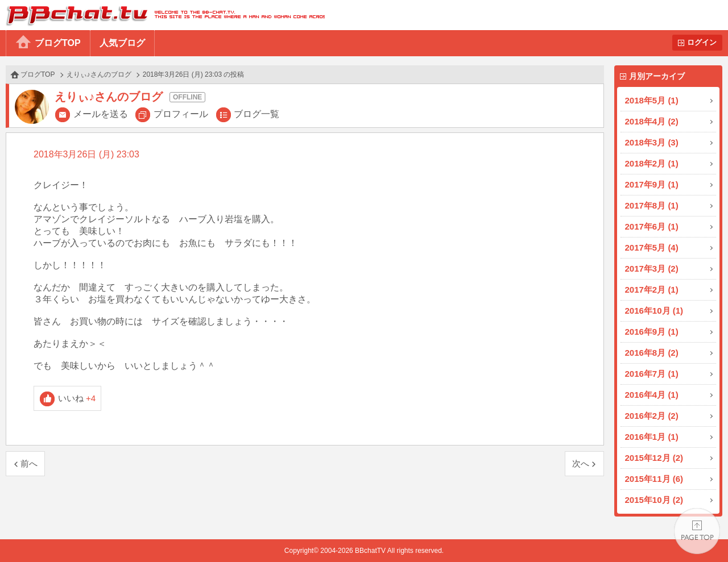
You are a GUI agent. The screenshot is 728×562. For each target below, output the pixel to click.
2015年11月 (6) (654, 479)
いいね (77, 398)
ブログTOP (58, 43)
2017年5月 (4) (652, 247)
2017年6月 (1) (652, 226)
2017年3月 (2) (652, 268)
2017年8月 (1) (652, 205)
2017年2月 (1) (652, 290)
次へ (581, 463)
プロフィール (181, 114)
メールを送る (101, 114)
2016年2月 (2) (652, 416)
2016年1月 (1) (652, 437)
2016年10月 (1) (654, 311)
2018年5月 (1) (652, 100)
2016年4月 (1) (652, 395)
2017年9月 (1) (652, 184)
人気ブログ (122, 43)
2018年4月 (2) (652, 121)
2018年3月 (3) (652, 142)
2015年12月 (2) (654, 458)
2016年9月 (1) (652, 332)
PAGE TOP (697, 531)
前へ (29, 463)
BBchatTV (162, 15)
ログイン (702, 42)
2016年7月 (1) (652, 374)
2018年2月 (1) (652, 163)
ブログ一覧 (257, 114)
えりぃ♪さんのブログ (99, 74)
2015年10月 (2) (654, 500)
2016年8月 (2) (652, 353)
